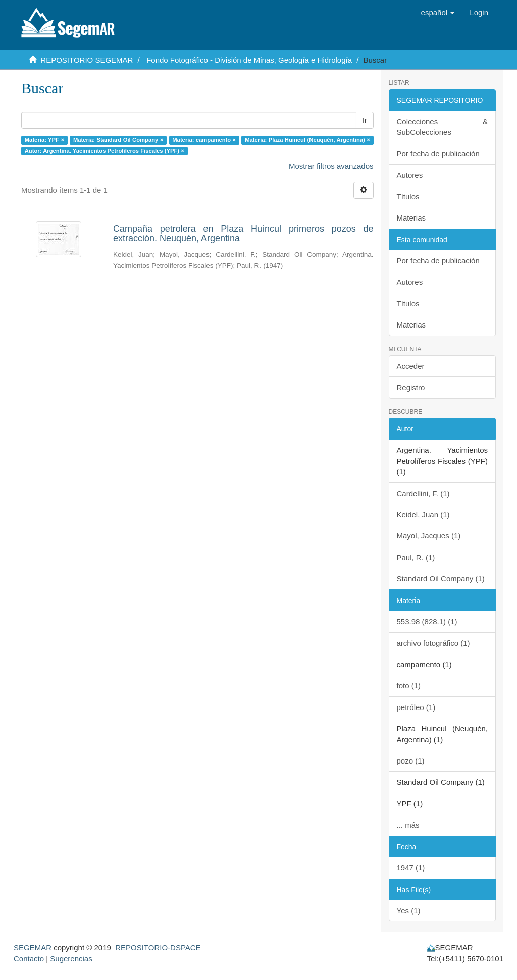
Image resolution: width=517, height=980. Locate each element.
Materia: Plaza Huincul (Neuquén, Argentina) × (307, 140)
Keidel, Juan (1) (423, 514)
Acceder (411, 366)
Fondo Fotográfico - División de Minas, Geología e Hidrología (249, 60)
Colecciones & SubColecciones (443, 127)
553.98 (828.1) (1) (427, 621)
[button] (438, 13)
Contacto (29, 959)
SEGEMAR (33, 947)
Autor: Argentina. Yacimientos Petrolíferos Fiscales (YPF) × (105, 151)
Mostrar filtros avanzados (331, 166)
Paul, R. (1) (416, 557)
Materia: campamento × (204, 140)
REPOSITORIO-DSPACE (158, 947)
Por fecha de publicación (438, 154)
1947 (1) (411, 868)
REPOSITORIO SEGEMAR (87, 60)
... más (408, 825)
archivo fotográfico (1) (433, 643)
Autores (410, 175)
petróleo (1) (416, 707)
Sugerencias (71, 959)
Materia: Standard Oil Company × (118, 140)
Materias (411, 218)
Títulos (408, 197)
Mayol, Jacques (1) (429, 536)
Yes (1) (409, 911)
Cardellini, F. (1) (423, 493)
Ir (365, 120)
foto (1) (409, 686)
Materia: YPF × (44, 140)
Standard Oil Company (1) (441, 579)
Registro (411, 387)
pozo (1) (411, 761)
